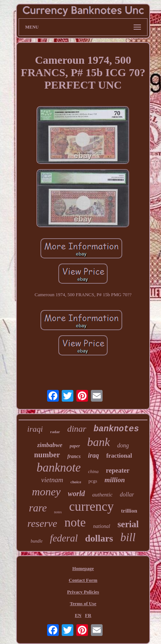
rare (38, 508)
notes (58, 512)
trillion (129, 511)
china (93, 471)
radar (55, 432)
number (47, 455)
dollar (127, 494)
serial (128, 524)
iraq (93, 455)
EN (78, 615)
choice (76, 482)
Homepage (83, 568)
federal (64, 538)
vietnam (52, 480)
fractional (119, 456)
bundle (37, 541)
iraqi (35, 429)
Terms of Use (83, 604)
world (76, 494)
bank (99, 442)
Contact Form (83, 580)
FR (88, 615)
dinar (77, 429)
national (102, 526)
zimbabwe (50, 445)
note (75, 522)
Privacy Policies (83, 592)
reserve (42, 523)
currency (91, 507)
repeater (118, 470)
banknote (59, 468)
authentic (103, 495)
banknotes (116, 429)
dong (123, 445)
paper (75, 446)
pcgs (93, 481)
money (46, 492)
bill (128, 537)
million (115, 480)
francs (74, 456)
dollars (99, 538)
